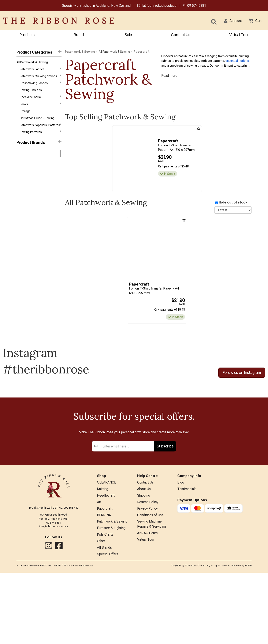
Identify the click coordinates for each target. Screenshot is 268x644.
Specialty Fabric (40, 101)
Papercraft (142, 52)
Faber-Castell (26, 236)
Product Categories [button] (39, 53)
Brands (80, 35)
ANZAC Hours (147, 603)
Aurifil (20, 205)
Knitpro (21, 175)
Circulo (21, 183)
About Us (144, 556)
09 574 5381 (197, 6)
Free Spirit (23, 190)
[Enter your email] (127, 512)
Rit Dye (21, 168)
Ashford (22, 198)
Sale (128, 35)
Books (40, 108)
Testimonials (187, 556)
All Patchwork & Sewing (32, 63)
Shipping (144, 563)
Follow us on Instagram (242, 373)
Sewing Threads (31, 93)
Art (99, 570)
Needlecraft (106, 563)
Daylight (22, 228)
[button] (230, 21)
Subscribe (165, 512)
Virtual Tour (239, 35)
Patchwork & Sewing (80, 52)
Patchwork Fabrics (40, 70)
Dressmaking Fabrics (40, 85)
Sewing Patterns (40, 138)
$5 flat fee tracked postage (157, 6)
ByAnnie (22, 213)
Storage (25, 116)
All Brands (104, 618)
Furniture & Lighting (111, 598)
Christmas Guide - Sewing (37, 123)
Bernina (22, 160)
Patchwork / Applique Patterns (40, 131)
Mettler (21, 258)
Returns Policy (148, 570)
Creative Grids (26, 220)
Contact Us (181, 35)
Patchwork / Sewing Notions (40, 78)
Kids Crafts (105, 604)
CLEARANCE (107, 549)
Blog (181, 549)
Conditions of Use (150, 584)
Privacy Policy (147, 577)
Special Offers (108, 625)
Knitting (103, 556)
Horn (20, 243)
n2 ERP (248, 637)
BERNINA (104, 584)
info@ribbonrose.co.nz (54, 593)
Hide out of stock (233, 203)
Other (101, 611)
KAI (19, 251)
